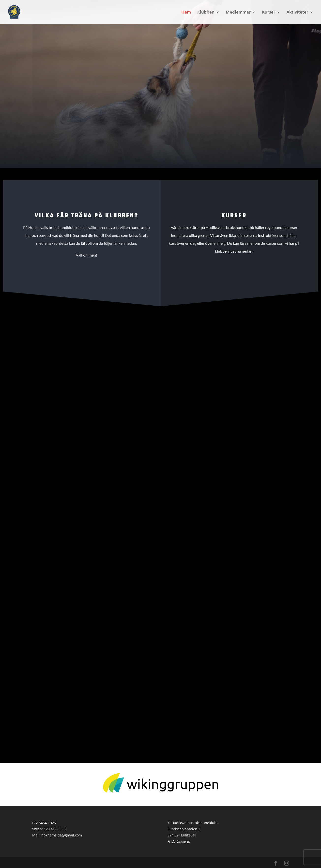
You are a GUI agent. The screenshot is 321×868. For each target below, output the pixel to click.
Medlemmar (238, 13)
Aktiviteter (297, 13)
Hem (186, 13)
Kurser (269, 13)
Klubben (206, 13)
